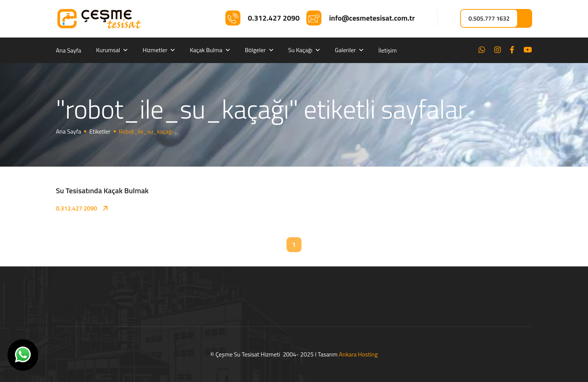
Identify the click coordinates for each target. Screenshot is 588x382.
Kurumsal (108, 50)
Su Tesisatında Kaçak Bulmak (102, 190)
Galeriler (345, 50)
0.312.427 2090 (76, 208)
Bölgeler (255, 50)
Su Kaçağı (301, 50)
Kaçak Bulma (206, 50)
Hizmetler (155, 50)
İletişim (388, 50)
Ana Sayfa (68, 50)
